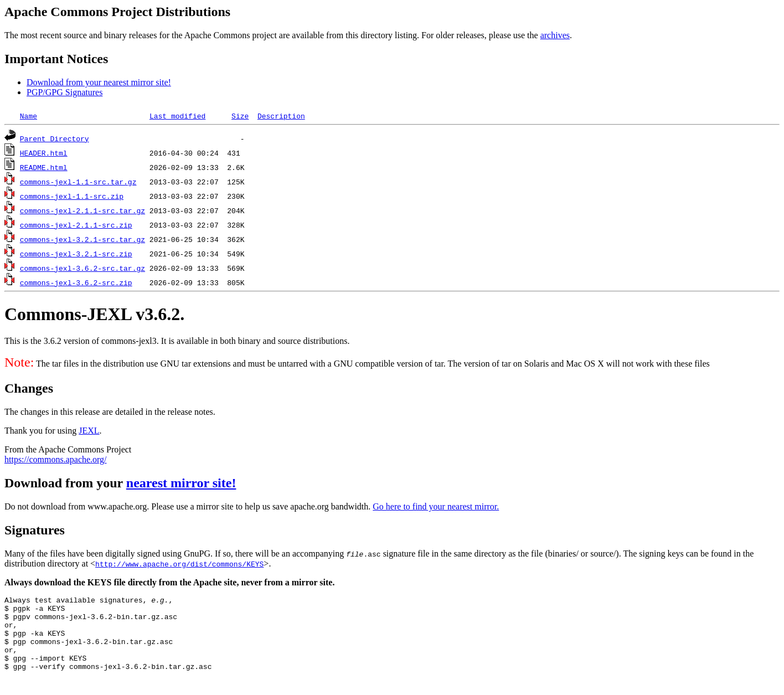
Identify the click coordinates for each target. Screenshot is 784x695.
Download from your (65, 483)
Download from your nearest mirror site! (99, 82)
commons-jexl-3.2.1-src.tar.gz (82, 239)
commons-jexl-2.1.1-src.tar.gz (82, 210)
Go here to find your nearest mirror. (436, 506)
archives (555, 35)
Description (281, 116)
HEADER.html (44, 153)
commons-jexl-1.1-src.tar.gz (78, 182)
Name (29, 116)
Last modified (177, 116)
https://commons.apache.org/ (56, 459)
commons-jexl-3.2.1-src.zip (76, 254)
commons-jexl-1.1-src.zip (72, 196)
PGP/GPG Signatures (65, 92)
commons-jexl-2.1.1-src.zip (76, 225)
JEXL (89, 431)
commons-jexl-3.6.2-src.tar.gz (82, 268)
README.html (44, 167)
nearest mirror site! (181, 483)
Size (240, 116)
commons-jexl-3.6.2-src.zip (76, 282)
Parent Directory (55, 138)
